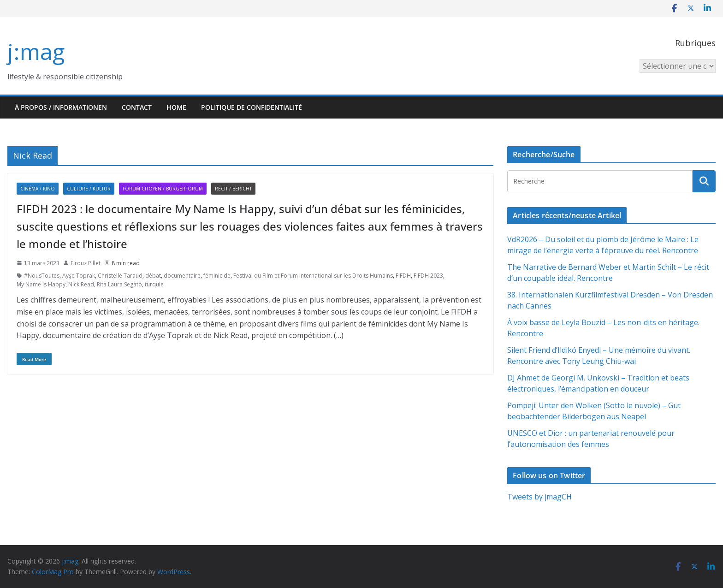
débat (153, 276)
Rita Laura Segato (119, 284)
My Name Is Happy (41, 284)
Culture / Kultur (89, 189)
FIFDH (403, 276)
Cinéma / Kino (38, 189)
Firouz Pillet (86, 263)
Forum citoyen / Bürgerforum (163, 189)
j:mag (36, 51)
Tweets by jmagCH (539, 497)
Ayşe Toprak (79, 276)
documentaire (182, 276)
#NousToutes (42, 276)
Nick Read (81, 284)
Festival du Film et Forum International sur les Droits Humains (313, 276)
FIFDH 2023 (428, 276)
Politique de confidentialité (252, 107)
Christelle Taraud (120, 276)
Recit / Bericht (233, 189)
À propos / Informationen (61, 107)
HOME (176, 107)
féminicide (217, 276)
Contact (137, 107)
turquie (154, 284)
